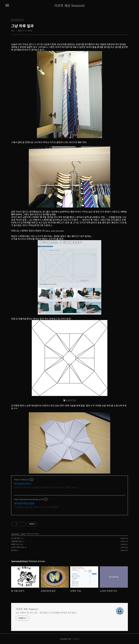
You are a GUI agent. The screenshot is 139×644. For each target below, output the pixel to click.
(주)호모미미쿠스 (23, 484)
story (23, 534)
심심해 (13, 550)
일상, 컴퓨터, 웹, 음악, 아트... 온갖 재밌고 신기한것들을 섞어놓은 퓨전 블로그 (46, 613)
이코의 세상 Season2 (69, 5)
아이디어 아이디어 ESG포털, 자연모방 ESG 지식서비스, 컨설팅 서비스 (46, 487)
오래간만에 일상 (17, 541)
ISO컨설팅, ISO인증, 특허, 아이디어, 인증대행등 (36, 507)
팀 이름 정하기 (16, 538)
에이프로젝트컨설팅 (24, 503)
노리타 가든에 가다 (18, 547)
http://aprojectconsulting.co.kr (28, 499)
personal (15, 534)
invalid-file (69, 400)
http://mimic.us (21, 480)
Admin (77, 639)
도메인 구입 (15, 544)
